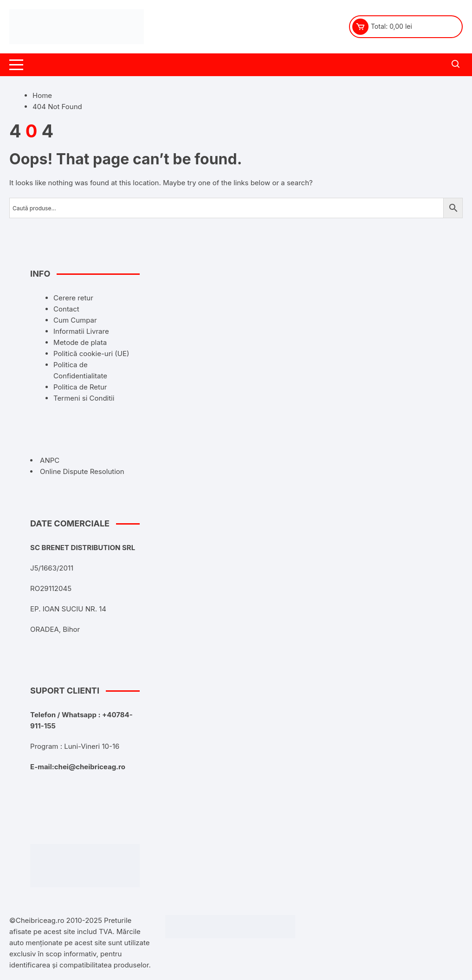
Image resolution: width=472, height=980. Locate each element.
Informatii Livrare (81, 331)
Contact (66, 309)
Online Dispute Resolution (82, 471)
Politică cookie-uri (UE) (91, 354)
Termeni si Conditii (84, 398)
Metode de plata (80, 342)
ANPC (50, 460)
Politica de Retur (80, 387)
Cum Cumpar (75, 320)
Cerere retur (73, 298)
